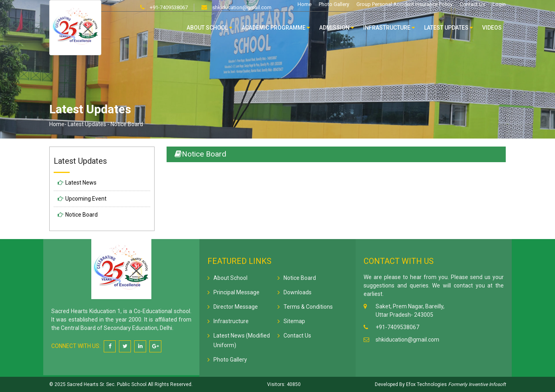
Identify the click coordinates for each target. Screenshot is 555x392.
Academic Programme (276, 28)
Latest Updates (448, 28)
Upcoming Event (86, 199)
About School (209, 28)
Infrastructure (389, 28)
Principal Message (236, 292)
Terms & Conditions (308, 307)
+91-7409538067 (168, 7)
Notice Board (81, 215)
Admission (337, 28)
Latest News (81, 183)
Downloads (298, 292)
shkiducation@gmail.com (241, 7)
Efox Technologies (426, 384)
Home (305, 4)
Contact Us (473, 4)
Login (499, 4)
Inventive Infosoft (487, 384)
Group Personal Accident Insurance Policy (404, 4)
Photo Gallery (334, 4)
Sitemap (294, 321)
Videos (492, 28)
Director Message (236, 307)
